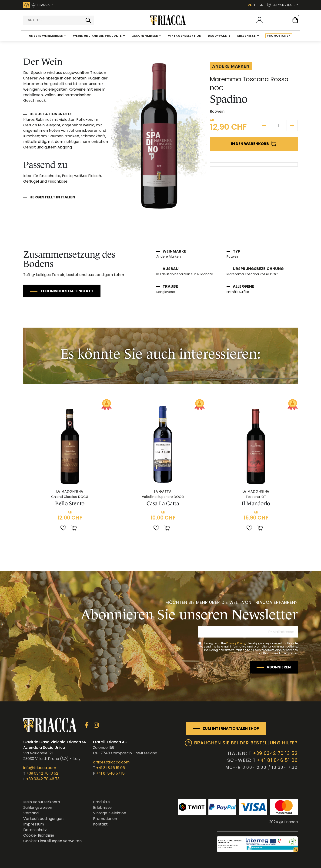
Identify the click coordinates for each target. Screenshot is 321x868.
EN (261, 5)
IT (256, 5)
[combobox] (59, 20)
